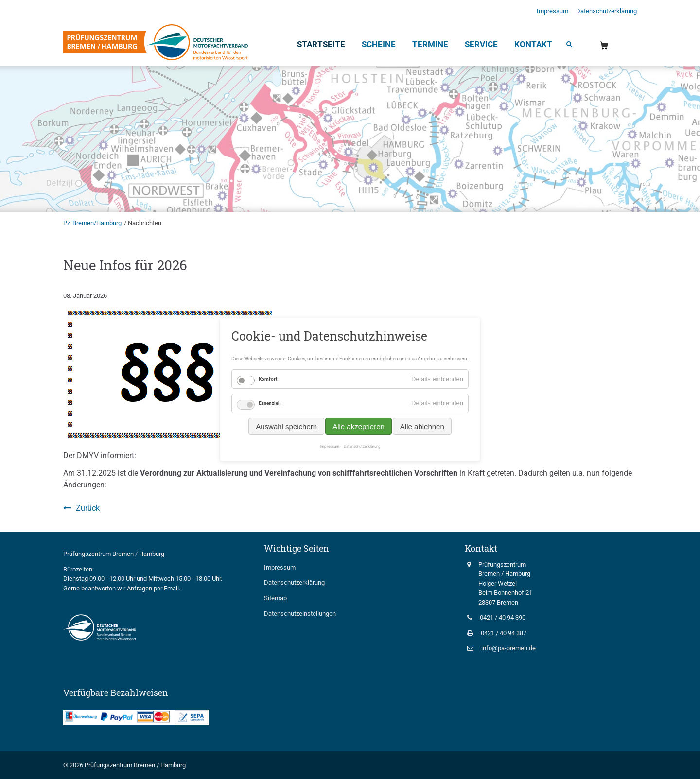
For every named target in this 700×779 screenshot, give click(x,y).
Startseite (321, 44)
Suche (569, 45)
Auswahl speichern (286, 426)
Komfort (268, 379)
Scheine (379, 44)
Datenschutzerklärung (606, 11)
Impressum (552, 11)
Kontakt (533, 44)
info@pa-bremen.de (508, 648)
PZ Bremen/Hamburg (92, 223)
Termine (430, 44)
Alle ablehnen (422, 426)
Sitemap (275, 598)
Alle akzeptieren (359, 426)
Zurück (88, 508)
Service (481, 44)
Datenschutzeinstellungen (300, 614)
